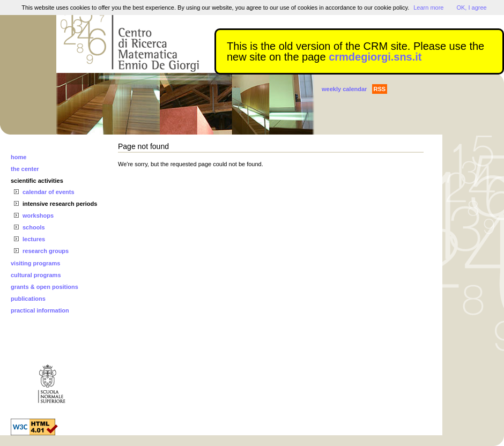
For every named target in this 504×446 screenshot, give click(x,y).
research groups (46, 251)
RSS (380, 89)
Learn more (428, 8)
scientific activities (37, 181)
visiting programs (35, 263)
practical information (40, 310)
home (18, 157)
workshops (38, 215)
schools (34, 227)
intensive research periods (60, 204)
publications (28, 299)
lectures (34, 239)
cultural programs (36, 275)
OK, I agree (471, 8)
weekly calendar (344, 89)
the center (25, 169)
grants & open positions (45, 287)
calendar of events (49, 192)
